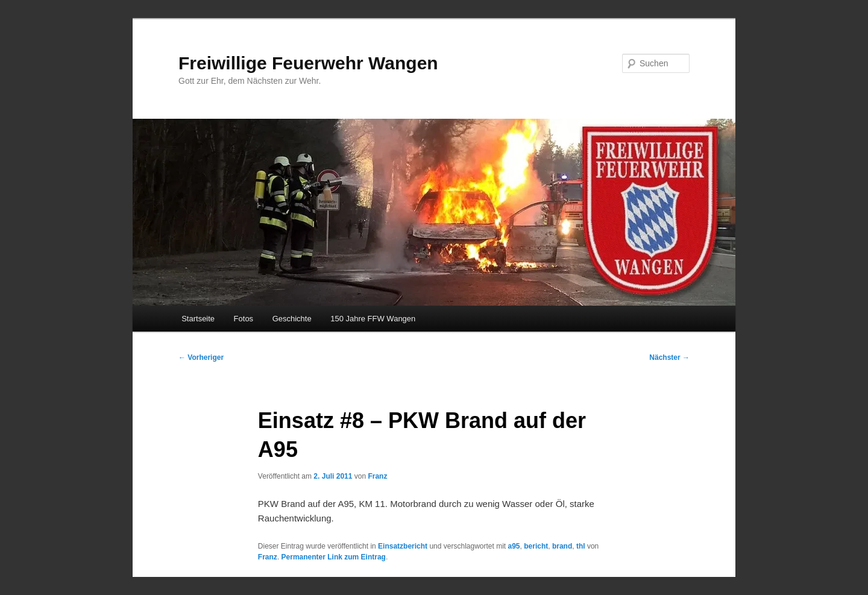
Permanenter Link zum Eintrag (334, 557)
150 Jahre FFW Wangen (373, 319)
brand (562, 546)
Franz (377, 476)
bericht (536, 546)
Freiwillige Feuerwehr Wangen (308, 63)
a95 (514, 546)
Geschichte (292, 319)
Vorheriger (201, 357)
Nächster (669, 357)
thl (581, 546)
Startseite (198, 319)
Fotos (244, 319)
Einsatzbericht (403, 546)
